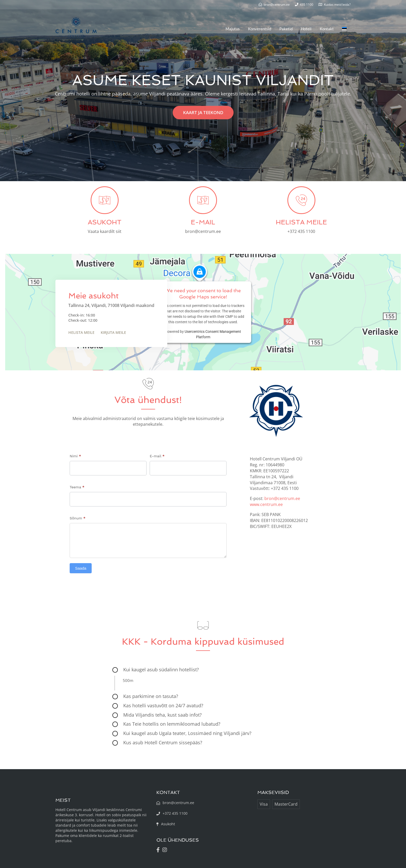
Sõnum (78, 518)
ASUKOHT (105, 222)
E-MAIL (203, 222)
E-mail (157, 456)
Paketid (286, 29)
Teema (77, 487)
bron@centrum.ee (282, 498)
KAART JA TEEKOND (203, 112)
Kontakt (327, 29)
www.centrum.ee (266, 504)
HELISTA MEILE (301, 222)
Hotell (306, 29)
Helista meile (81, 332)
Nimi (75, 456)
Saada (81, 568)
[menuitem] (344, 29)
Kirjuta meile (113, 332)
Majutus (233, 29)
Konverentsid (260, 29)
